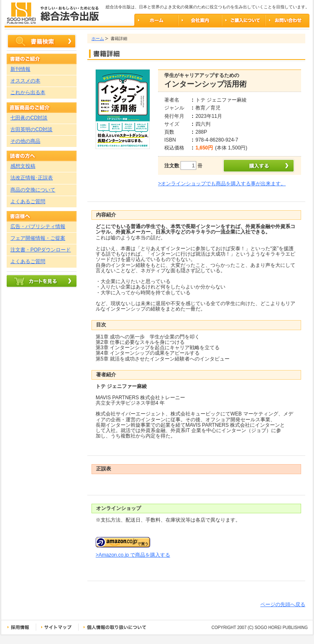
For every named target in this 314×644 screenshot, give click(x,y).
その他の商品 (25, 141)
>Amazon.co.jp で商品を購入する (133, 555)
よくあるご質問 (28, 201)
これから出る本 (28, 92)
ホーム (98, 39)
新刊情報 (20, 69)
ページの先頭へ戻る (283, 604)
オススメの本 (25, 81)
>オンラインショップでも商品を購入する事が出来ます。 (222, 184)
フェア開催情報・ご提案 (38, 238)
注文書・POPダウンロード (41, 250)
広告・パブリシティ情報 (38, 226)
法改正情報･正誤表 (32, 178)
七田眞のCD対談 (29, 118)
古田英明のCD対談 (31, 129)
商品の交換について (33, 190)
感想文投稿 (23, 166)
